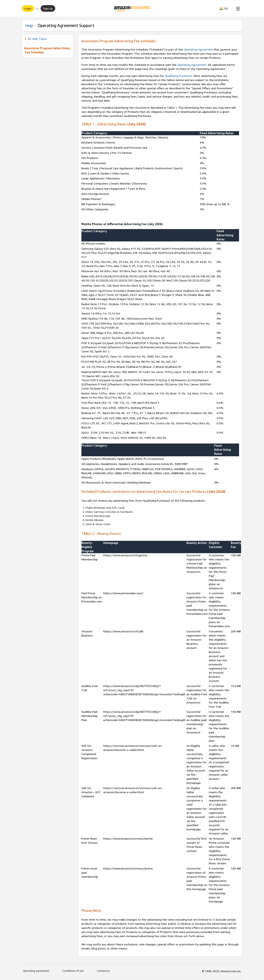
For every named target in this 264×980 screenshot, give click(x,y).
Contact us (103, 971)
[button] (226, 8)
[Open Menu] (237, 8)
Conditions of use (73, 971)
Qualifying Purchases (179, 76)
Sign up (48, 8)
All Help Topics (37, 39)
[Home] (132, 8)
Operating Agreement (198, 49)
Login (28, 8)
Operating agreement (36, 971)
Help (29, 26)
